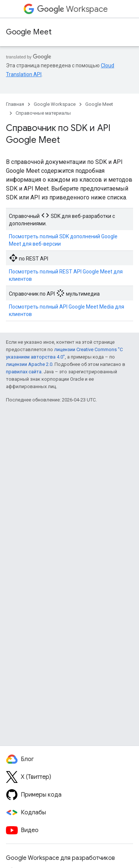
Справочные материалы (43, 113)
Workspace (72, 9)
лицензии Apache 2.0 (29, 364)
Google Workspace (55, 104)
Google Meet (29, 32)
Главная (15, 104)
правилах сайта (24, 372)
